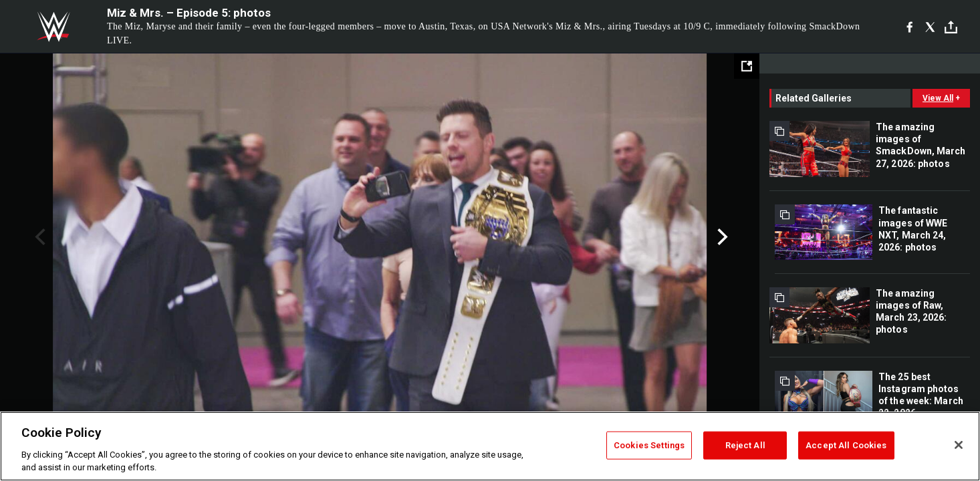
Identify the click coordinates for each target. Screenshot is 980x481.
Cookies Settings (649, 445)
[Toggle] (951, 27)
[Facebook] (909, 27)
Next (721, 237)
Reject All (745, 445)
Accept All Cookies (846, 445)
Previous (38, 237)
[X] (930, 27)
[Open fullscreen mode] (747, 66)
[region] (490, 446)
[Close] (959, 445)
